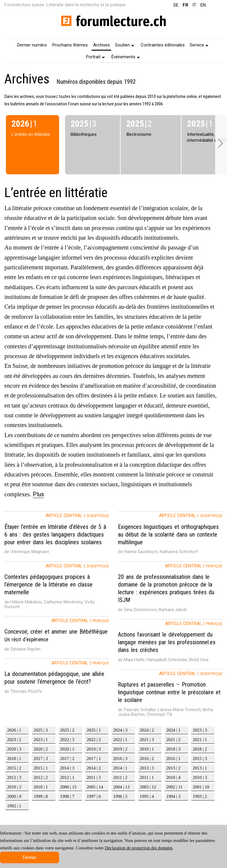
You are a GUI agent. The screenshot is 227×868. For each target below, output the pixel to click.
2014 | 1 (120, 768)
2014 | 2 (94, 768)
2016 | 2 (147, 759)
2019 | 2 (120, 749)
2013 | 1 (200, 768)
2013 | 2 (174, 768)
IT (194, 5)
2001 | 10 (201, 787)
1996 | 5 (120, 796)
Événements (126, 57)
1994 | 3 (174, 796)
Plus (38, 494)
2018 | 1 (14, 759)
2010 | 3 (200, 777)
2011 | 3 (94, 777)
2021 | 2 (174, 740)
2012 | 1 (67, 777)
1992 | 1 (14, 806)
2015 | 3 (200, 759)
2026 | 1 (14, 730)
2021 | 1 (200, 740)
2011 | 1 (147, 777)
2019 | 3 (94, 749)
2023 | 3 (200, 730)
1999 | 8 (41, 796)
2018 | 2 (200, 749)
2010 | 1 (41, 787)
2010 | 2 (14, 787)
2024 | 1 (174, 730)
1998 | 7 (67, 796)
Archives (102, 45)
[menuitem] (32, 45)
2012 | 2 (41, 777)
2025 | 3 (41, 730)
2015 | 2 (14, 768)
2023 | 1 (41, 740)
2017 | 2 (67, 759)
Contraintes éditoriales (163, 45)
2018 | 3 (174, 749)
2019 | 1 (147, 749)
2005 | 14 (95, 787)
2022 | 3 (67, 740)
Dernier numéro (32, 45)
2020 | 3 (14, 749)
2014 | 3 (67, 768)
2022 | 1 (120, 740)
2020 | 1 (67, 749)
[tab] (57, 537)
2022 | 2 (94, 740)
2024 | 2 (147, 730)
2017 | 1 (94, 759)
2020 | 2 (41, 749)
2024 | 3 (120, 730)
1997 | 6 (94, 796)
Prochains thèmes (70, 45)
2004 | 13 (121, 787)
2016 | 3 (120, 759)
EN (203, 5)
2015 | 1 (41, 768)
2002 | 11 (175, 787)
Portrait (95, 57)
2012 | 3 (14, 777)
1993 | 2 (200, 796)
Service (199, 45)
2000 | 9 (14, 796)
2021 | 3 (147, 740)
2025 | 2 (67, 730)
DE (176, 5)
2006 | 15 (69, 787)
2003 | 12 (148, 787)
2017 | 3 (41, 759)
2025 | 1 (94, 730)
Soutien (125, 45)
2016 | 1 (174, 759)
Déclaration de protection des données (138, 848)
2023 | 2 (14, 740)
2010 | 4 (174, 777)
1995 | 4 (147, 796)
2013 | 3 (147, 768)
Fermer (30, 857)
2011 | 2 (120, 777)
